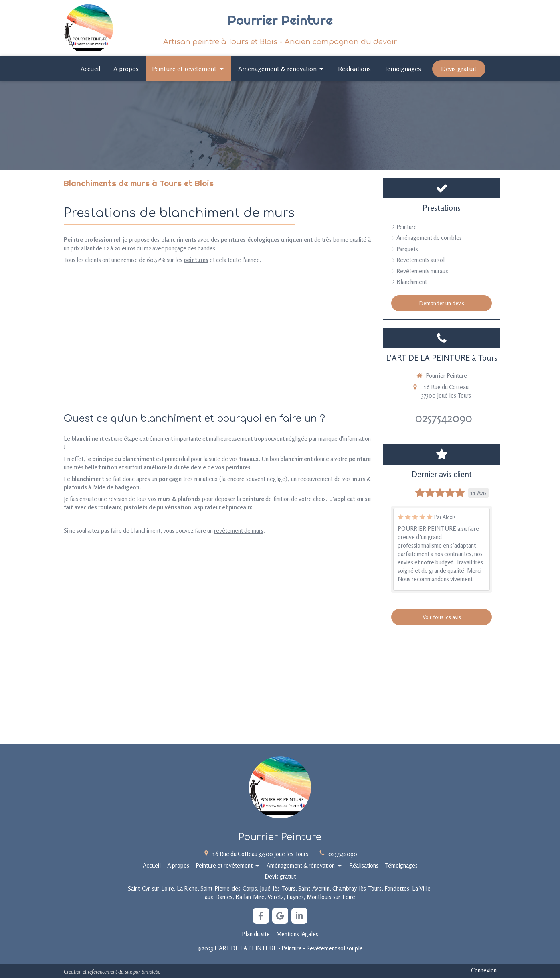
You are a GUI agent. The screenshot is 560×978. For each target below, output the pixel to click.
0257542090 (444, 418)
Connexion (484, 970)
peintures (196, 260)
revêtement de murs (239, 531)
